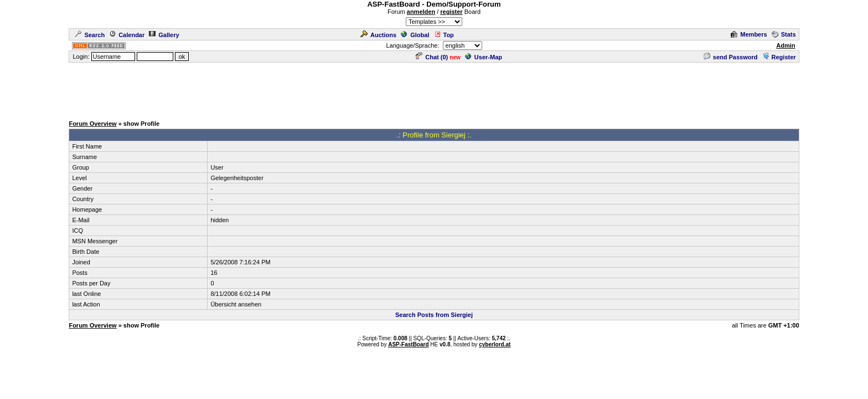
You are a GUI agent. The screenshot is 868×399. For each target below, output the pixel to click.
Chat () (432, 57)
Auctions (378, 35)
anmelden (421, 12)
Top (444, 35)
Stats (784, 34)
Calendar (127, 35)
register (451, 12)
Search (90, 35)
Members (749, 34)
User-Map (484, 57)
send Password (731, 57)
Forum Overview (92, 124)
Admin (786, 45)
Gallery (164, 35)
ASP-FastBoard (408, 344)
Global (415, 35)
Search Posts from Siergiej (434, 315)
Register (779, 57)
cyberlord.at (495, 344)
